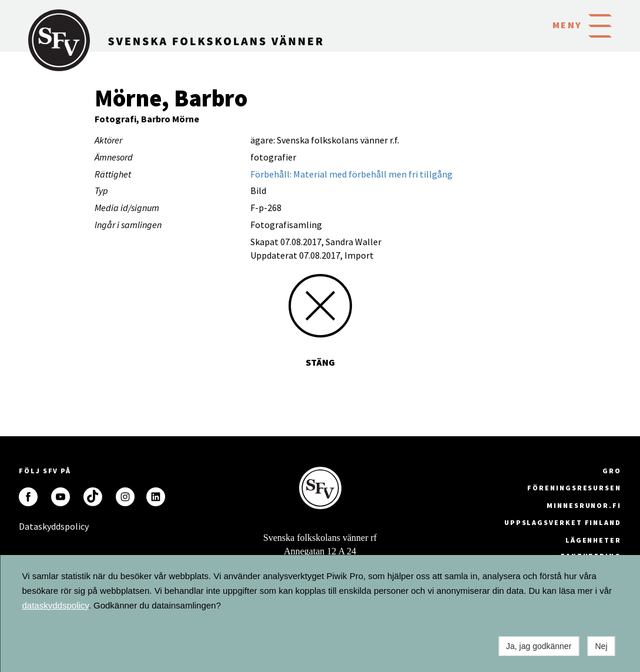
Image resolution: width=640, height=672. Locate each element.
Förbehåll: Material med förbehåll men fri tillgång (351, 174)
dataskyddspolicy (56, 605)
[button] (600, 25)
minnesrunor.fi (584, 505)
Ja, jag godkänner (539, 646)
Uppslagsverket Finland (563, 522)
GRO (612, 471)
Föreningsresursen (574, 488)
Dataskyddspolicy (28, 526)
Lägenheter (593, 540)
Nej (601, 646)
